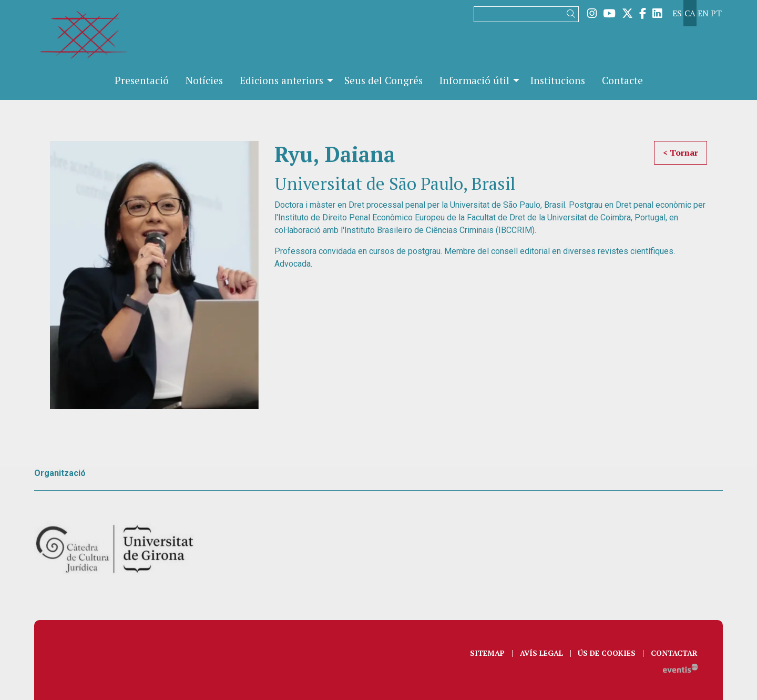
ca (690, 13)
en (703, 13)
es (677, 13)
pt (716, 13)
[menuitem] (592, 13)
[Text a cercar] (526, 14)
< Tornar (681, 153)
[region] (154, 275)
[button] (573, 14)
